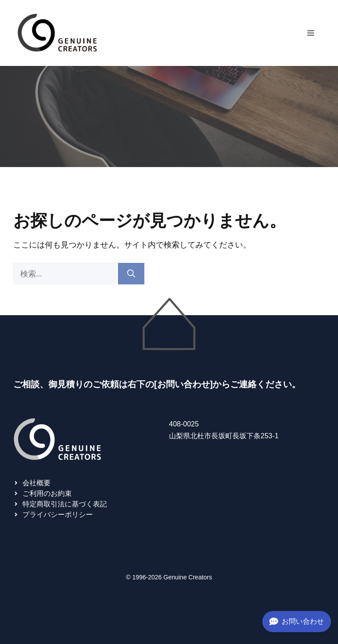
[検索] (131, 274)
